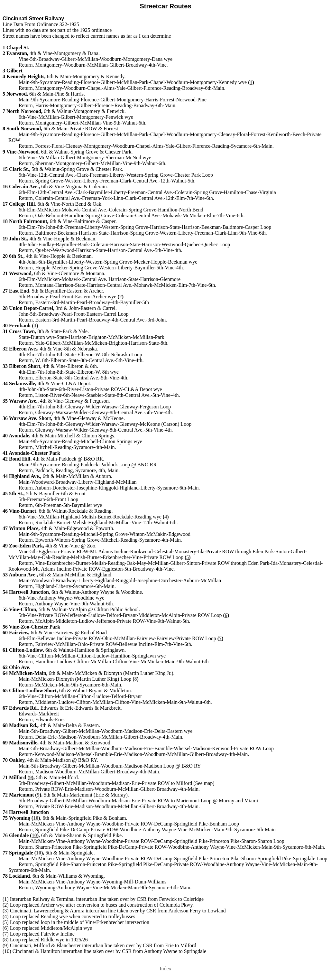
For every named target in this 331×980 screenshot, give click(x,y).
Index (165, 969)
